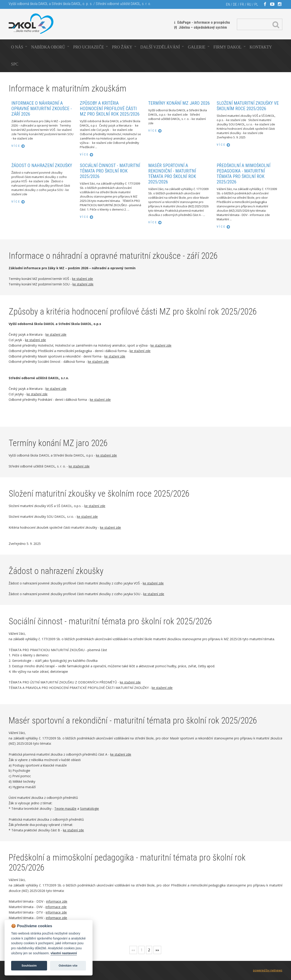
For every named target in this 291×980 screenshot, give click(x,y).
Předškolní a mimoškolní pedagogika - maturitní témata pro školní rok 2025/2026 (243, 175)
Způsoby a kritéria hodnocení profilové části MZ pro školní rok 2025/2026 (110, 110)
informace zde (57, 901)
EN (228, 4)
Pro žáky (122, 47)
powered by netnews (268, 970)
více (16, 147)
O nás (17, 47)
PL (256, 4)
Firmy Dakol (228, 47)
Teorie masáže (65, 809)
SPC (15, 64)
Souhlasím (29, 966)
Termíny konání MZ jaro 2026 (179, 104)
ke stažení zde (83, 279)
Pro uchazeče (89, 47)
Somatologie (89, 809)
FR (242, 4)
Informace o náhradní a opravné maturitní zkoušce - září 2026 (42, 110)
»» (157, 950)
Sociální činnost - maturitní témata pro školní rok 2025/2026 (110, 173)
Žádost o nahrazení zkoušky (42, 167)
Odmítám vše (68, 966)
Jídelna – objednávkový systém (203, 27)
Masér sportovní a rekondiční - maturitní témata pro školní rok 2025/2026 (172, 175)
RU (249, 4)
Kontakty (261, 47)
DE (235, 4)
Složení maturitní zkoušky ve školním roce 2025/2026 (248, 107)
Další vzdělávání (160, 47)
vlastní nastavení (64, 953)
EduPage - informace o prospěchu (204, 22)
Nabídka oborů (48, 47)
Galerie (197, 47)
